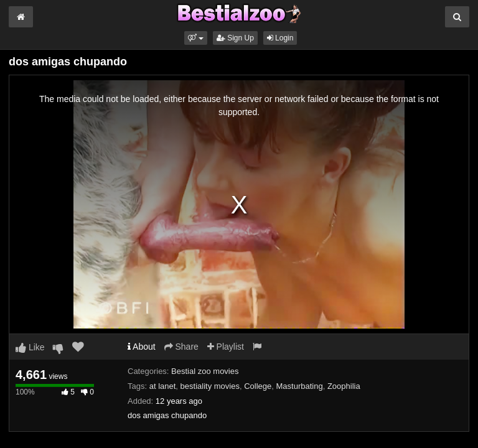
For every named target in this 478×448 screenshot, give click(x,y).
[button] (196, 38)
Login (280, 38)
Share (181, 347)
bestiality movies (210, 386)
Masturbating (300, 386)
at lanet (163, 386)
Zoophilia (344, 386)
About (142, 347)
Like (30, 347)
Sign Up (235, 38)
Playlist (226, 347)
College (258, 386)
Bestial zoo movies (205, 371)
